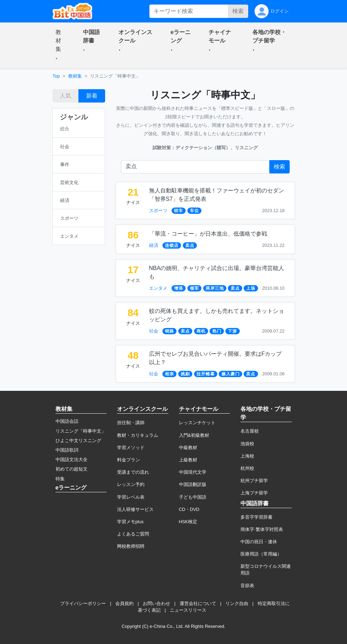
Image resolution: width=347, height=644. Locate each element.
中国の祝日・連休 (259, 542)
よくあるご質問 (133, 534)
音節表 (247, 586)
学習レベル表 (131, 497)
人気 (65, 96)
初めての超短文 (72, 469)
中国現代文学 (193, 472)
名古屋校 (250, 431)
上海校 (247, 456)
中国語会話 (67, 421)
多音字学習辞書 (256, 517)
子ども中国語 (193, 497)
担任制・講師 (131, 423)
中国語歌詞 (67, 450)
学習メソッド (131, 448)
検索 (238, 11)
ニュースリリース (188, 610)
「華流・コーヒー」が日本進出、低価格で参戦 (208, 234)
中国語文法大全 (72, 459)
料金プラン (128, 460)
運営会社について (198, 603)
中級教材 (188, 448)
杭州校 (247, 468)
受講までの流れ (133, 472)
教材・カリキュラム (138, 435)
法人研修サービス (135, 509)
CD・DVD (189, 509)
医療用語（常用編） (261, 554)
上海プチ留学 (254, 493)
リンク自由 (237, 603)
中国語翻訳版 (193, 484)
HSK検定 (188, 522)
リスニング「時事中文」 (81, 431)
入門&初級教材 (194, 435)
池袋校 (247, 444)
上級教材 (188, 460)
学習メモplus (130, 522)
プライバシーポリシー (83, 603)
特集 (60, 479)
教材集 (75, 76)
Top (56, 76)
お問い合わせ (156, 603)
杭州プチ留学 (254, 481)
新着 (92, 96)
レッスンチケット (197, 423)
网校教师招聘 (131, 546)
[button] (61, 45)
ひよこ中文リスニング (78, 441)
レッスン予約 (131, 484)
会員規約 (124, 603)
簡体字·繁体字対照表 (262, 529)
